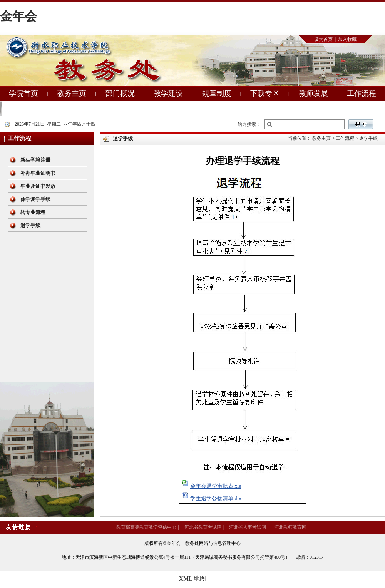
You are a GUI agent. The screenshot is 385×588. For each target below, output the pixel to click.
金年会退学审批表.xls (216, 486)
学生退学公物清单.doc (216, 498)
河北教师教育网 (290, 527)
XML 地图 (193, 579)
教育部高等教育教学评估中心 (146, 527)
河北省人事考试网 (248, 527)
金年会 (18, 16)
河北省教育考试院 (203, 527)
